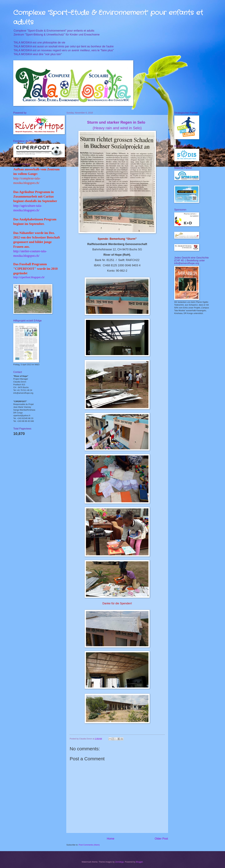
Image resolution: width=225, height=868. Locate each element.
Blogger (139, 862)
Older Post (161, 839)
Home (110, 839)
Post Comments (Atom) (89, 845)
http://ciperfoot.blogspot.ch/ (29, 277)
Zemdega (119, 862)
